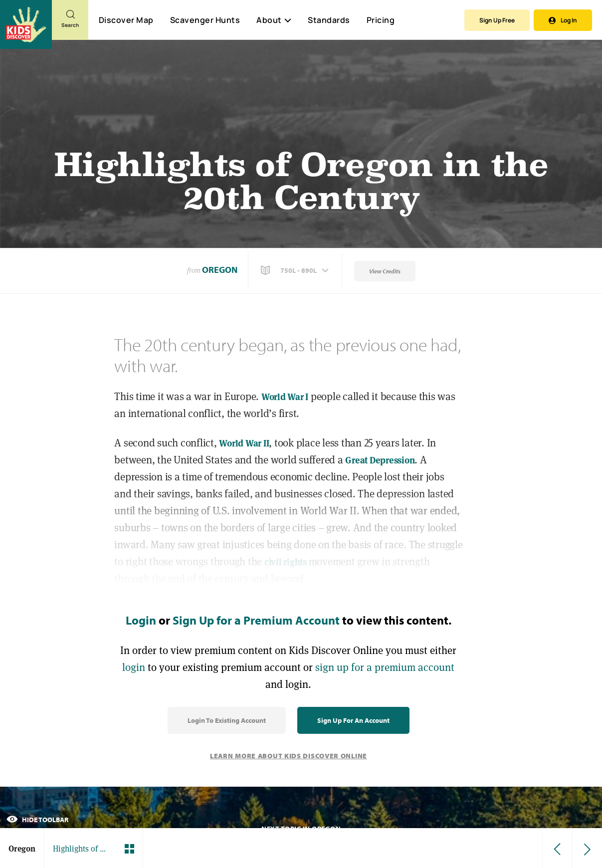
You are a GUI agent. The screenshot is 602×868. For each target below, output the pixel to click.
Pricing (381, 20)
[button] (296, 270)
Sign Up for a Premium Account (256, 620)
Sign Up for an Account (353, 720)
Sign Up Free (497, 20)
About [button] (274, 20)
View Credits (385, 271)
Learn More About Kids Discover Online (289, 756)
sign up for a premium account (385, 667)
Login (141, 620)
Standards (329, 20)
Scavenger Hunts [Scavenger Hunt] (205, 20)
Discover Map (126, 20)
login (134, 667)
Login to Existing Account (227, 720)
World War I (285, 397)
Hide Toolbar (37, 820)
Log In (563, 20)
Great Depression (380, 460)
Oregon (220, 270)
